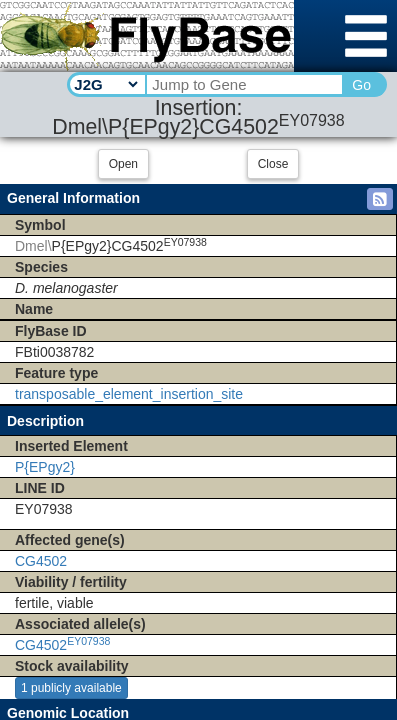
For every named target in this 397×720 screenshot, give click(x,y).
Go (361, 85)
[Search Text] (243, 84)
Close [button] (273, 164)
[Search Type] (105, 84)
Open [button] (123, 164)
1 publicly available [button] (71, 688)
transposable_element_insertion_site (129, 394)
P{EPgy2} (45, 467)
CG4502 (41, 561)
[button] (380, 199)
